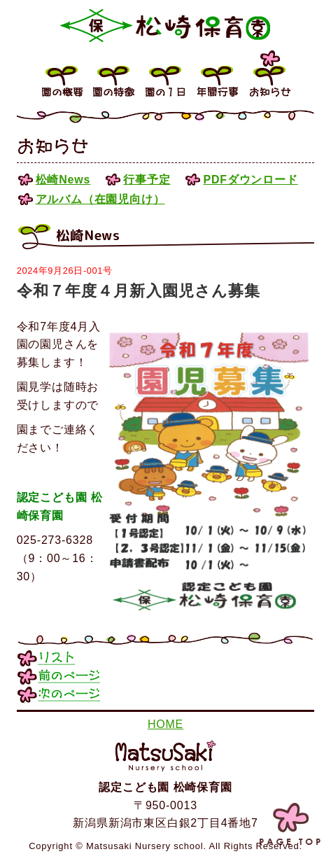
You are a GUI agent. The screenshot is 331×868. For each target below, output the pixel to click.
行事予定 (147, 180)
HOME (165, 724)
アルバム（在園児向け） (100, 199)
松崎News (63, 180)
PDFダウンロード (250, 180)
